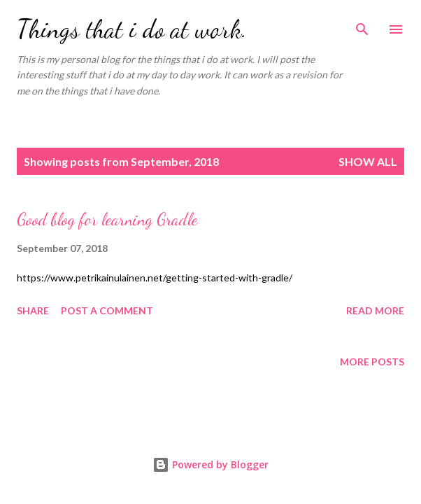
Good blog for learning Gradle (107, 219)
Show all (368, 161)
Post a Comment (107, 310)
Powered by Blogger (210, 464)
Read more (375, 310)
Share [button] (33, 310)
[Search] (362, 25)
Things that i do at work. (132, 29)
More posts (372, 362)
